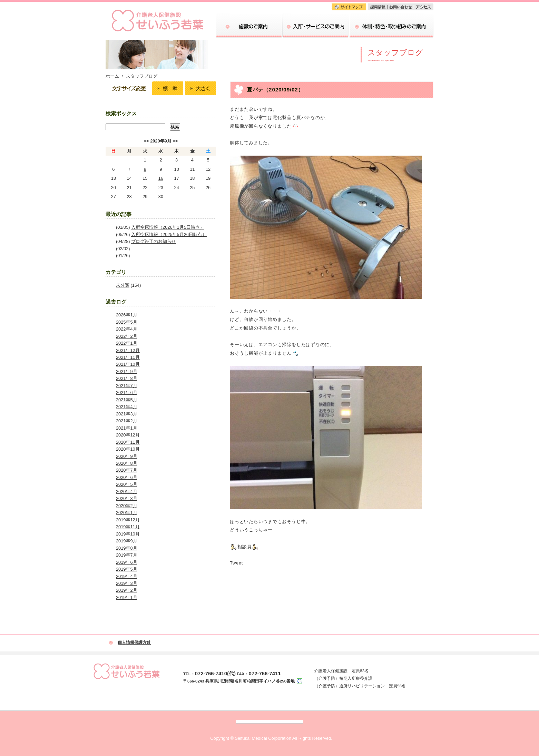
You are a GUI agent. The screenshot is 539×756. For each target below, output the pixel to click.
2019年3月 (127, 583)
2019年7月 (127, 555)
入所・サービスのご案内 (316, 26)
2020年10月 (128, 449)
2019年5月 (127, 569)
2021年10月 (128, 364)
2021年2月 (127, 421)
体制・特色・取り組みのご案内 (391, 26)
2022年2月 (127, 336)
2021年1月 (127, 428)
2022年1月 (127, 343)
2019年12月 (128, 520)
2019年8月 (127, 548)
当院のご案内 (249, 26)
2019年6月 (127, 562)
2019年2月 (127, 590)
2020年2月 (127, 506)
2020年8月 (127, 463)
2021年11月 (128, 357)
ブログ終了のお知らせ (154, 241)
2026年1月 (127, 315)
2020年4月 (127, 492)
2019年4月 (127, 576)
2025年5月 (127, 322)
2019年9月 (127, 541)
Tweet (236, 563)
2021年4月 (127, 407)
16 (161, 178)
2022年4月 (127, 329)
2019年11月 (128, 527)
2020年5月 (127, 484)
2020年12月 (128, 435)
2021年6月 (127, 392)
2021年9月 (127, 371)
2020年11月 (128, 442)
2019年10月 (128, 534)
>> (175, 141)
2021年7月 (127, 386)
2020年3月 (127, 498)
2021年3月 (127, 414)
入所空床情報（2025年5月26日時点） (169, 234)
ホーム (112, 76)
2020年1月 (127, 513)
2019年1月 (127, 597)
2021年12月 (128, 350)
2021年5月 (127, 400)
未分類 (123, 285)
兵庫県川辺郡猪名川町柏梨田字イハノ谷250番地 (250, 681)
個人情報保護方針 (134, 642)
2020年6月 (127, 477)
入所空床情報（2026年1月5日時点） (168, 227)
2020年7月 (127, 470)
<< (146, 141)
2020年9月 (161, 141)
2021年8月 (127, 378)
